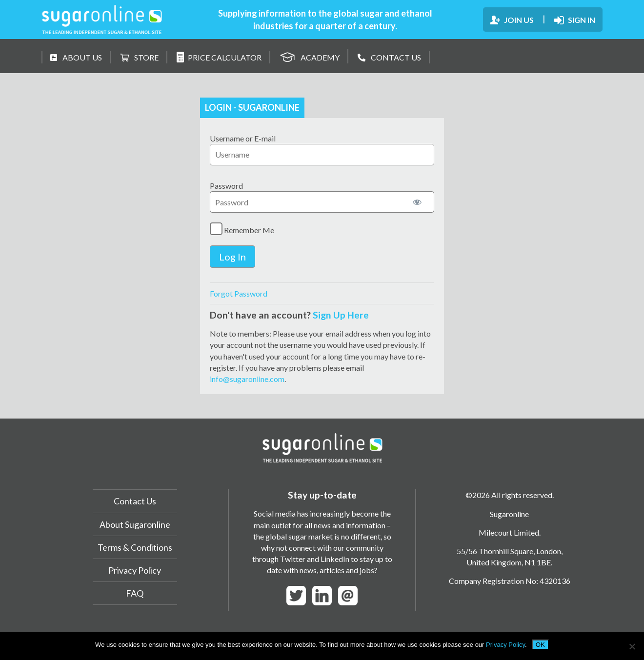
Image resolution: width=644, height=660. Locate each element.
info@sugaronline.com (247, 379)
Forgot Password (239, 293)
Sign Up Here (341, 315)
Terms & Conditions (135, 547)
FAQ (135, 593)
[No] (632, 646)
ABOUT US (76, 57)
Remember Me (242, 229)
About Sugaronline (135, 524)
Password (226, 186)
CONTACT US (389, 57)
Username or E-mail (243, 138)
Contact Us (135, 501)
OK (540, 645)
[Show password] (417, 202)
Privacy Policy (135, 570)
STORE (139, 57)
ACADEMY (310, 56)
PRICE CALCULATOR (219, 57)
